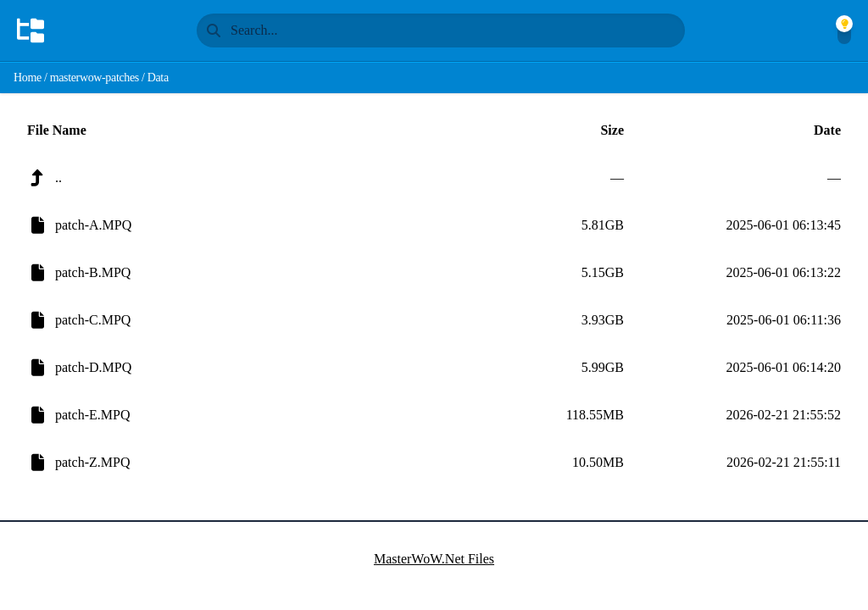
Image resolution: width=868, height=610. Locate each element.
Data (158, 78)
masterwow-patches (95, 78)
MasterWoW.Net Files (434, 559)
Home (28, 78)
